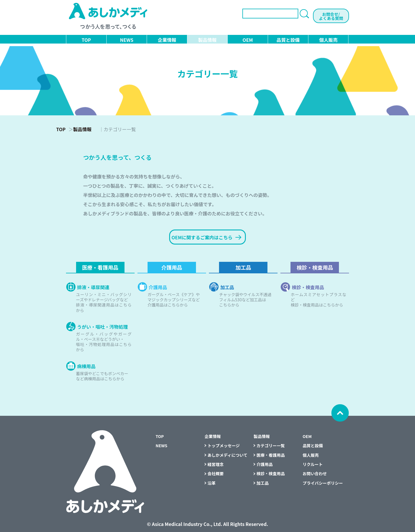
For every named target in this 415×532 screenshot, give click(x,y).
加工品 (243, 267)
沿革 (212, 483)
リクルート (313, 464)
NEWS (127, 40)
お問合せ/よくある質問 (331, 16)
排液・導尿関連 (93, 287)
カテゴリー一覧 (271, 445)
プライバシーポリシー (323, 483)
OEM (248, 40)
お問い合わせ (315, 473)
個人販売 (328, 40)
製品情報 (207, 40)
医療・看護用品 (100, 267)
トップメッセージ (224, 445)
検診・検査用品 (315, 267)
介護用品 (172, 267)
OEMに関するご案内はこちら (206, 237)
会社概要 (216, 473)
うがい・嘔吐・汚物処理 (103, 326)
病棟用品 (86, 366)
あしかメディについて (228, 455)
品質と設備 (288, 40)
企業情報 (167, 40)
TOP (86, 40)
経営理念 (216, 464)
